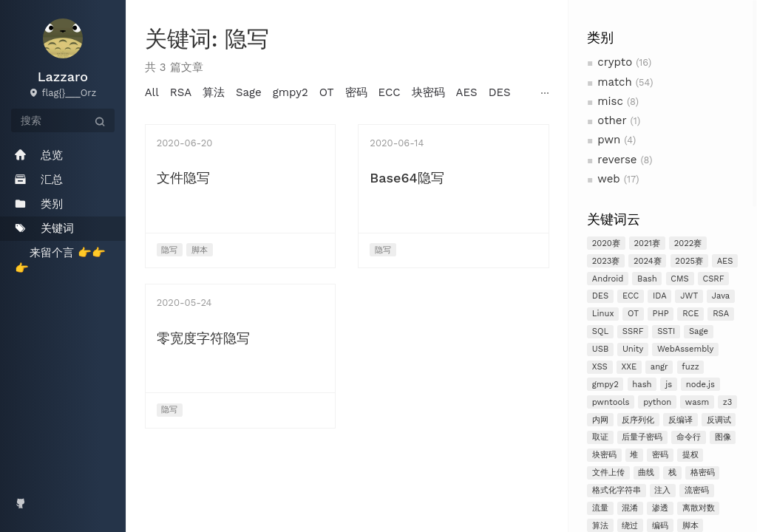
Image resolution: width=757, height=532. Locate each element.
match (614, 82)
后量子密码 (642, 437)
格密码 (703, 473)
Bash (647, 279)
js (669, 385)
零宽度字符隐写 (203, 338)
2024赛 (648, 261)
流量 (600, 508)
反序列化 (638, 420)
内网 (600, 420)
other (612, 120)
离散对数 (699, 508)
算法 (214, 92)
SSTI (666, 331)
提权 (690, 455)
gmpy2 (605, 385)
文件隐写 (183, 178)
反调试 (719, 420)
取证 (600, 437)
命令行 (689, 437)
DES (601, 296)
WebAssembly (685, 349)
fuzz (690, 367)
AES (725, 261)
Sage (699, 331)
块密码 (604, 455)
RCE (690, 314)
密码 (660, 455)
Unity (633, 349)
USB (601, 349)
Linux (603, 314)
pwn (609, 140)
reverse (617, 160)
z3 (728, 402)
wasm (697, 402)
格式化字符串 (617, 490)
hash (642, 385)
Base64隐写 (407, 178)
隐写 (169, 250)
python (657, 402)
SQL (600, 331)
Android (608, 279)
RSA (721, 314)
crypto (615, 62)
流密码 (697, 490)
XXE (629, 367)
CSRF (713, 279)
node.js (700, 385)
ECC (631, 296)
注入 (662, 490)
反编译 (680, 420)
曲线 (646, 473)
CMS (680, 279)
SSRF (633, 331)
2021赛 (648, 243)
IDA (660, 296)
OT (633, 314)
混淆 (630, 508)
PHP (661, 314)
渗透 (660, 508)
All (152, 92)
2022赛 (688, 243)
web (608, 179)
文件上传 (608, 473)
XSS (600, 367)
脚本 (200, 250)
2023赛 (606, 261)
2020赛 (606, 243)
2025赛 (689, 261)
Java (721, 296)
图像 (723, 437)
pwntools (611, 402)
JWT (689, 296)
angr (659, 367)
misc (610, 101)
